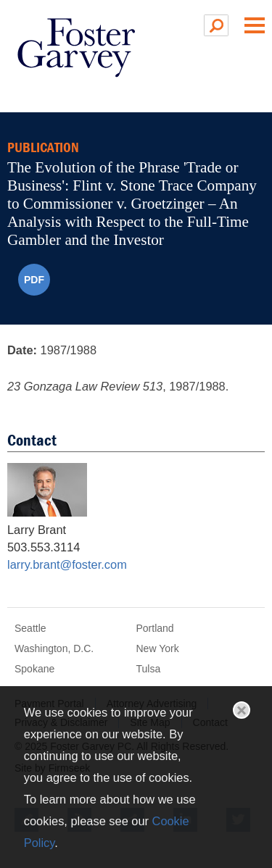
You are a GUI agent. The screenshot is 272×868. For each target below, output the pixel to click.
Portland (155, 628)
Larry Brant (37, 530)
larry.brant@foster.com (67, 564)
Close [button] (242, 710)
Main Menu (255, 25)
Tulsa (149, 669)
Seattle (30, 628)
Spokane (34, 669)
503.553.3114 (44, 547)
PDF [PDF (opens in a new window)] (34, 280)
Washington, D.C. (54, 648)
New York (158, 648)
